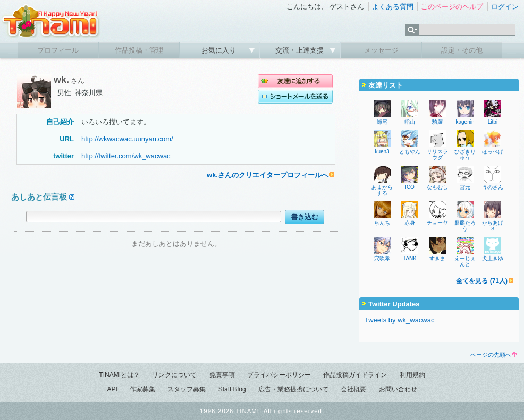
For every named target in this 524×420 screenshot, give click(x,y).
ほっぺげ (493, 152)
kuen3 (382, 152)
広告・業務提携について (293, 389)
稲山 (410, 122)
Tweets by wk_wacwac (400, 320)
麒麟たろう (465, 226)
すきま (437, 258)
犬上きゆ (493, 258)
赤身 (410, 223)
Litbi (493, 122)
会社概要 (353, 389)
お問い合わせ (398, 389)
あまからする (382, 190)
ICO (410, 187)
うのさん (493, 187)
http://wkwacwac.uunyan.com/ (127, 139)
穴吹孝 (382, 258)
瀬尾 (382, 122)
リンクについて (174, 375)
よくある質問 (393, 7)
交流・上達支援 (301, 50)
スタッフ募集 (187, 389)
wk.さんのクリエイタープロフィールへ (268, 175)
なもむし (437, 187)
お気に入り (220, 50)
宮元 (465, 187)
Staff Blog (232, 389)
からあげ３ (493, 226)
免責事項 (222, 375)
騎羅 (437, 122)
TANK (410, 258)
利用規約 (412, 375)
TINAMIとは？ (119, 375)
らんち (382, 223)
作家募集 (142, 389)
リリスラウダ (437, 155)
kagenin (465, 122)
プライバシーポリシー (279, 375)
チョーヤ (437, 223)
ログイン (505, 7)
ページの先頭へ (494, 355)
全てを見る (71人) (482, 281)
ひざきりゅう (465, 155)
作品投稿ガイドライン (355, 375)
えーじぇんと (465, 261)
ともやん (410, 152)
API (112, 389)
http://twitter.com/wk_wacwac (126, 156)
